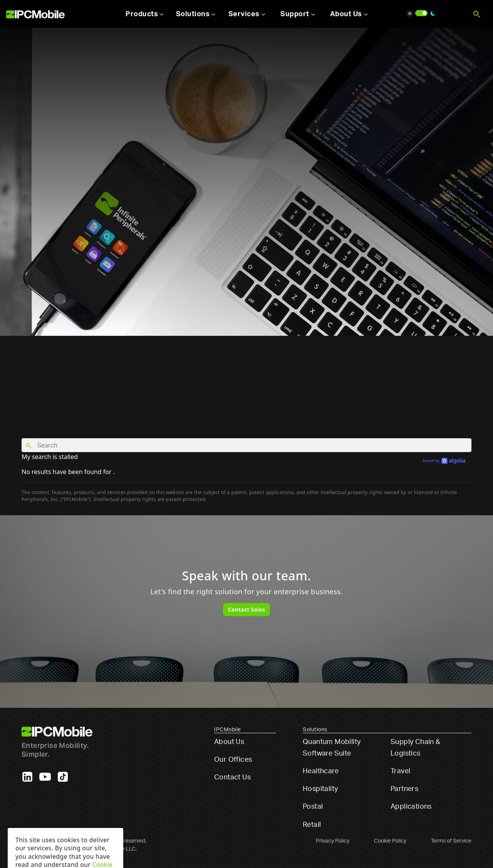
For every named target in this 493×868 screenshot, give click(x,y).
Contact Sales (246, 609)
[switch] (421, 13)
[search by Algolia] (444, 460)
